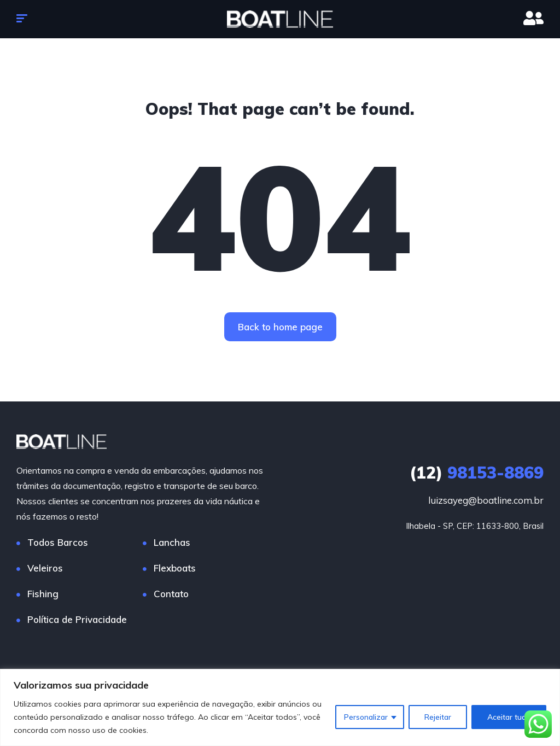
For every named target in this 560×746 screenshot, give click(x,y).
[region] (280, 707)
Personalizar (366, 717)
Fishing (43, 594)
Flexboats (175, 569)
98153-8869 (477, 473)
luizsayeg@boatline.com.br (486, 501)
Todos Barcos (58, 543)
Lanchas (172, 543)
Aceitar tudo (509, 717)
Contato (171, 594)
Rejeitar (438, 717)
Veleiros (45, 569)
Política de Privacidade (77, 620)
